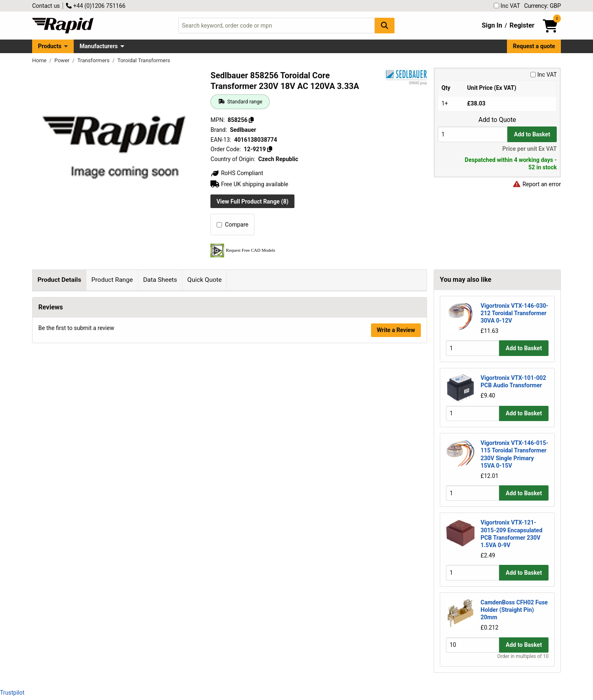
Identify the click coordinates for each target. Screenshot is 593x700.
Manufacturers (99, 46)
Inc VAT (507, 6)
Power (63, 60)
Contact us (46, 6)
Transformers (94, 60)
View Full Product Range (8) (253, 201)
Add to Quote (497, 120)
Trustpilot (12, 693)
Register (522, 25)
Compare (232, 225)
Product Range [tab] (112, 280)
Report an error (537, 184)
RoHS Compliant (237, 173)
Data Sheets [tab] (160, 280)
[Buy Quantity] (473, 134)
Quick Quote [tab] (205, 280)
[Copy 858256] (251, 120)
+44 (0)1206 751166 (96, 6)
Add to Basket (532, 134)
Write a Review (396, 545)
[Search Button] (385, 25)
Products (50, 46)
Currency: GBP (543, 6)
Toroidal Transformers (144, 60)
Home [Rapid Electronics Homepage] (40, 60)
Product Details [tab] (59, 280)
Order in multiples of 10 (523, 656)
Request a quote (534, 46)
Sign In (492, 25)
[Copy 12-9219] (270, 149)
